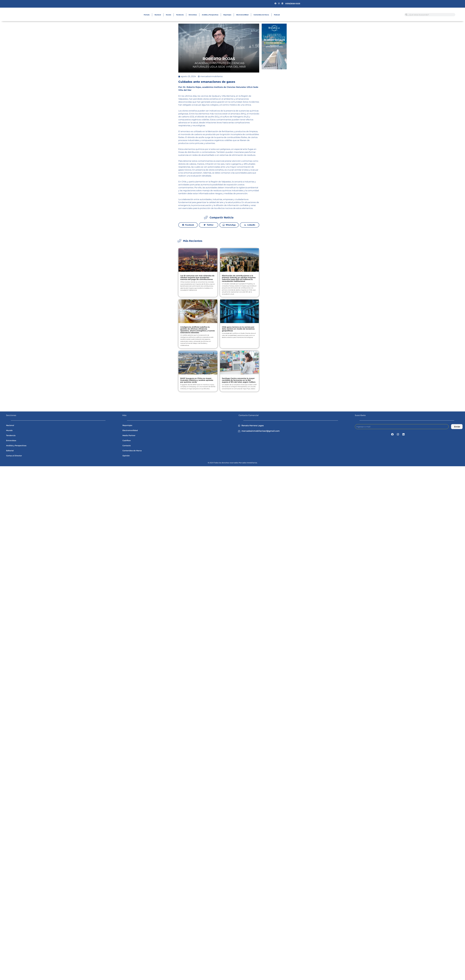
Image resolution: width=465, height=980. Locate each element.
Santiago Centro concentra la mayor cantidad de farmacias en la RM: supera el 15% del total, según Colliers (239, 380)
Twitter (210, 225)
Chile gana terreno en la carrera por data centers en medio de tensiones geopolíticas (238, 329)
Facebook (190, 225)
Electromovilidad (242, 15)
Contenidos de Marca (261, 15)
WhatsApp (231, 225)
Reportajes (227, 15)
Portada (147, 15)
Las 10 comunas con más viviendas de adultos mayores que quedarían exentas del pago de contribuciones (197, 278)
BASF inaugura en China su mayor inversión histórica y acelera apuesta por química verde (197, 380)
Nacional (158, 15)
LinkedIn (251, 225)
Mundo (168, 15)
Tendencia (180, 15)
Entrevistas (193, 15)
